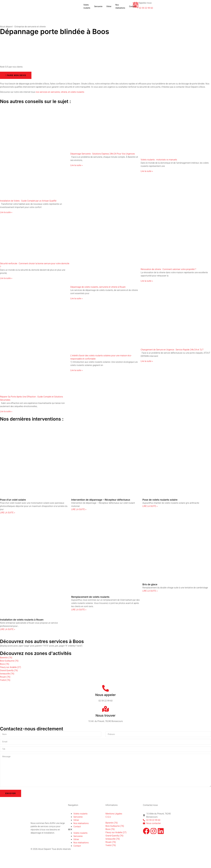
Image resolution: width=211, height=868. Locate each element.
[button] (87, 832)
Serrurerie (98, 6)
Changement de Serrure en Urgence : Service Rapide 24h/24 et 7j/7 (172, 350)
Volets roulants (87, 6)
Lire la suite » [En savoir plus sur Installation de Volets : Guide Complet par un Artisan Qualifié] (6, 212)
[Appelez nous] (136, 5)
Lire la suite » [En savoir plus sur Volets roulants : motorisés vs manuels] (147, 171)
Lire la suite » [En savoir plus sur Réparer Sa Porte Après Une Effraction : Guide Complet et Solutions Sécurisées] (6, 411)
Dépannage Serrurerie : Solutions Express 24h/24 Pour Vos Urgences (103, 154)
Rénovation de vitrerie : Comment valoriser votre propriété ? (168, 269)
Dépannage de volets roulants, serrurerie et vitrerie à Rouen (98, 287)
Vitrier (109, 6)
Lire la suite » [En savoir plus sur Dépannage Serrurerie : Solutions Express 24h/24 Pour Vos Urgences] (76, 165)
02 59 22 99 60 (146, 8)
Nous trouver (105, 715)
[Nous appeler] (105, 688)
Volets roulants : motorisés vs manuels (159, 160)
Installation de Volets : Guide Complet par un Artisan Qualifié (28, 201)
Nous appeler (105, 695)
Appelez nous (145, 3)
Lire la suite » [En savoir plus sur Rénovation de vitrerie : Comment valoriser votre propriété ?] (147, 281)
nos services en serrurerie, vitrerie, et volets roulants (60, 92)
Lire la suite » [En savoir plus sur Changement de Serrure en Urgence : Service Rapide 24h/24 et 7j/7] (147, 361)
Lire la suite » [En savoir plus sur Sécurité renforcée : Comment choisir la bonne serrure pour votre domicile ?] (6, 278)
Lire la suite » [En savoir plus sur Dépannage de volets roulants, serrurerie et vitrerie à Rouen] (76, 299)
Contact (77, 828)
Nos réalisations (120, 6)
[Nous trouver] (105, 709)
